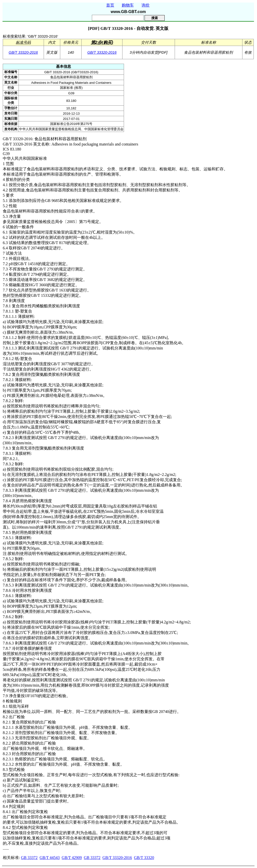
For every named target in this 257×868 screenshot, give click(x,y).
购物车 (128, 5)
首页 (110, 5)
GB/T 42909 (72, 858)
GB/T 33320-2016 (23, 52)
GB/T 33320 (144, 858)
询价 (146, 5)
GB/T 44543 (50, 858)
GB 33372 (29, 858)
